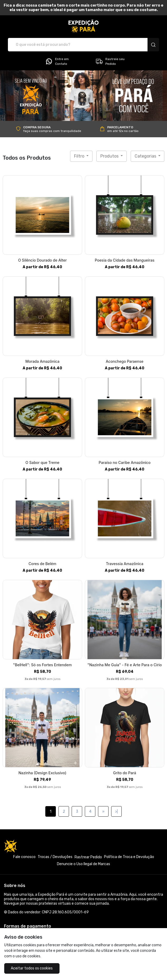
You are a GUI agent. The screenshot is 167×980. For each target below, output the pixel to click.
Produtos (110, 156)
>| (116, 812)
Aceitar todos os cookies (31, 968)
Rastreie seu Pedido (110, 61)
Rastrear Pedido (88, 857)
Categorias (146, 156)
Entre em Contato (57, 61)
